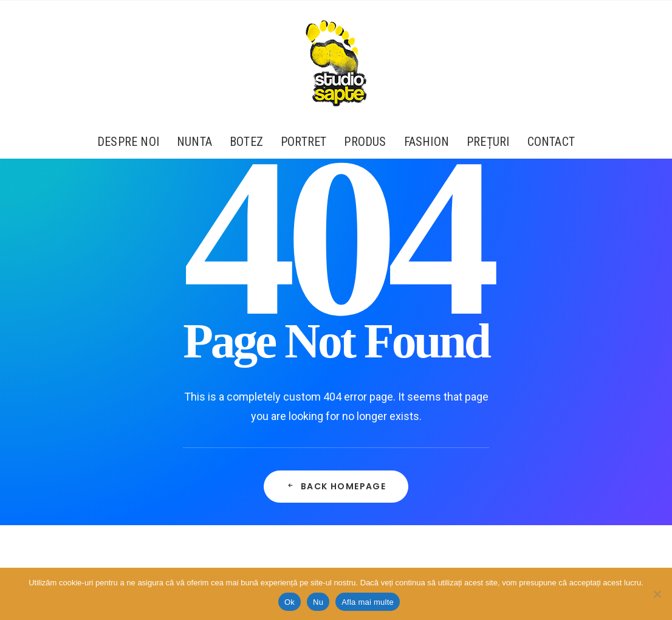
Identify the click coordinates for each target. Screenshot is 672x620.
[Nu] (657, 594)
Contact (551, 142)
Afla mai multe (368, 602)
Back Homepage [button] (336, 486)
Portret (303, 142)
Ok (290, 602)
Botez (246, 142)
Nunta (194, 142)
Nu (318, 602)
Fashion (427, 142)
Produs (365, 142)
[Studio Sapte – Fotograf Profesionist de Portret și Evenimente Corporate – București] (336, 63)
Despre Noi (128, 142)
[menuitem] (132, 142)
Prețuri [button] (488, 142)
